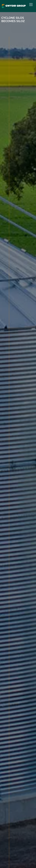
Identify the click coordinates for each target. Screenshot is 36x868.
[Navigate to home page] (14, 6)
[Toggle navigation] (31, 5)
